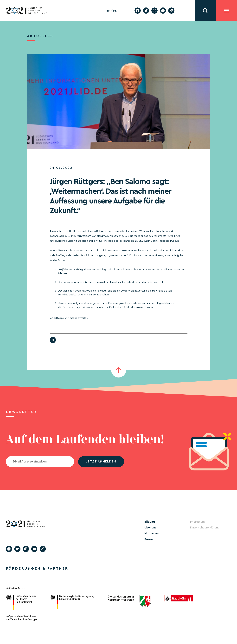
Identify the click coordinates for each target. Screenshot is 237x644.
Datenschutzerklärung (205, 527)
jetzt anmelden (101, 462)
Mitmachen (152, 533)
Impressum (197, 522)
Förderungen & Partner (37, 568)
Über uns (150, 527)
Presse (149, 539)
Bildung (150, 522)
